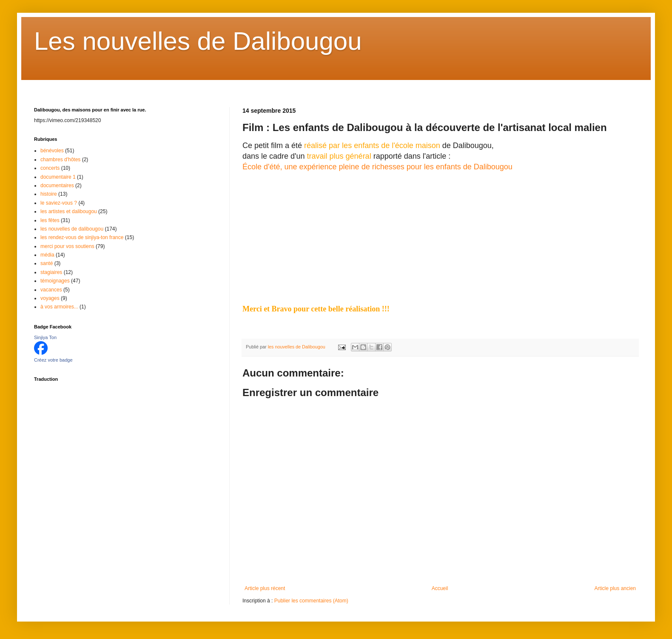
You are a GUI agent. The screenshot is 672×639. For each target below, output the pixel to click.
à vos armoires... (59, 307)
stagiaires (51, 272)
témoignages (55, 281)
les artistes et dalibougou (69, 211)
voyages (50, 298)
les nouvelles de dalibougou (72, 229)
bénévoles (52, 151)
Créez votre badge (53, 360)
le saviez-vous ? (59, 203)
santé (47, 263)
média (47, 255)
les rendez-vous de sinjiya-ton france (82, 237)
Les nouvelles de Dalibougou (198, 41)
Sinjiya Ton (45, 337)
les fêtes (50, 220)
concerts (50, 168)
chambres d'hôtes (60, 160)
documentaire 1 (58, 177)
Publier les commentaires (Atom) (311, 601)
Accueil (440, 588)
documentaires (57, 185)
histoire (49, 194)
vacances (51, 290)
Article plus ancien (615, 588)
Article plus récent (265, 588)
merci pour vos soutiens (67, 246)
